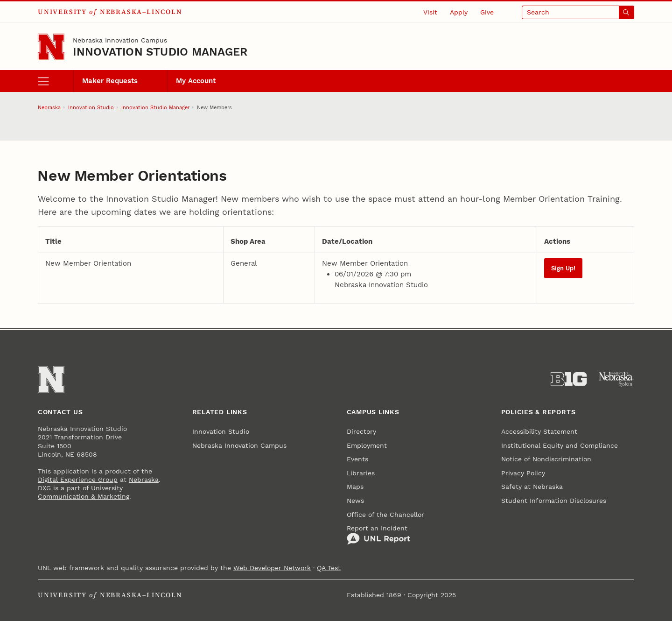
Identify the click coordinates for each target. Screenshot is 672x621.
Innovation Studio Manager (160, 52)
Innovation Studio (91, 107)
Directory (361, 431)
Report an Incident (378, 535)
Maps (355, 487)
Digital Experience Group (78, 480)
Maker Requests (110, 81)
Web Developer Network (272, 568)
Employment (367, 445)
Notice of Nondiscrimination (546, 459)
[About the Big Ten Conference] (569, 379)
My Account (196, 81)
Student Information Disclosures (554, 501)
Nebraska (49, 107)
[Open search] (578, 12)
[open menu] (56, 81)
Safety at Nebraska (532, 487)
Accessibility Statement (539, 431)
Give (487, 12)
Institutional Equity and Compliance (560, 445)
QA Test (329, 568)
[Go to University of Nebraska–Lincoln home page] (51, 47)
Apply (459, 12)
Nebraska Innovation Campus (120, 40)
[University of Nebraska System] (616, 379)
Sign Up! (563, 268)
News (355, 501)
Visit (430, 12)
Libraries (361, 473)
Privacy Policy (523, 473)
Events (357, 459)
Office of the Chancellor (385, 515)
